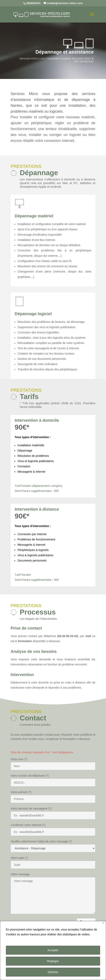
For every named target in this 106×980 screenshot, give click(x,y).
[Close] (103, 923)
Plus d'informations (19, 939)
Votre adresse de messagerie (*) (31, 809)
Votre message (20, 874)
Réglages (53, 961)
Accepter (53, 950)
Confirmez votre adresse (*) (28, 825)
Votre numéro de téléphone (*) (30, 776)
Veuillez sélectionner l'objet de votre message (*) (41, 841)
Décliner (53, 972)
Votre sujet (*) (19, 858)
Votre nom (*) (19, 759)
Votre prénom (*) (21, 792)
